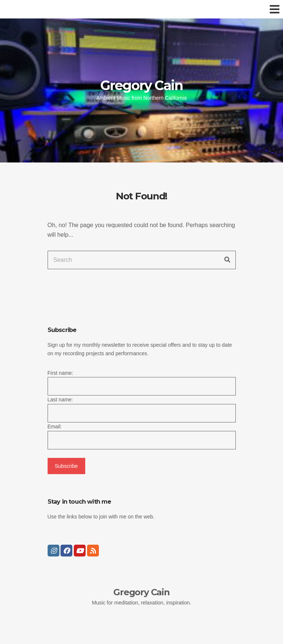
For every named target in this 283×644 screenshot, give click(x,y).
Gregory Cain (141, 85)
